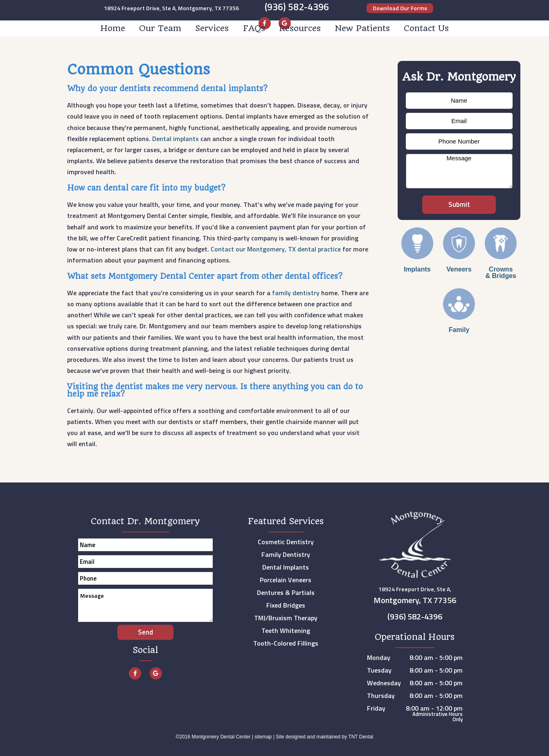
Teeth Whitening (286, 630)
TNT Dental (361, 737)
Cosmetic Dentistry (286, 542)
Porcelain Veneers (286, 580)
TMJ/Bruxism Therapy (286, 618)
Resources (300, 28)
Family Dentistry (286, 554)
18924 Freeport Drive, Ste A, (415, 597)
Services (212, 28)
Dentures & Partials (286, 592)
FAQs (254, 28)
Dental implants (175, 139)
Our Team (160, 28)
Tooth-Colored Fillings (286, 643)
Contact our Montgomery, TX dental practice (276, 249)
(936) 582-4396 (297, 7)
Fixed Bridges (286, 605)
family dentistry (296, 293)
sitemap (263, 737)
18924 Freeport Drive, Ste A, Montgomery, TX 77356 (171, 8)
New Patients (362, 28)
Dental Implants (286, 567)
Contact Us (426, 28)
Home (113, 28)
